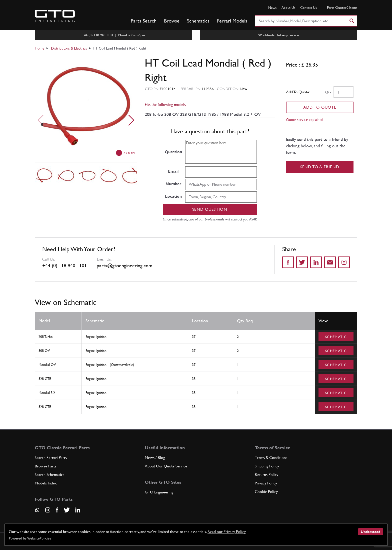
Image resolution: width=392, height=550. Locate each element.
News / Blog (155, 458)
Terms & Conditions (271, 458)
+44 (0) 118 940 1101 (64, 265)
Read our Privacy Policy (227, 532)
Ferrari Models (232, 21)
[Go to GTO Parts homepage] (55, 16)
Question (173, 152)
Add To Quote (320, 107)
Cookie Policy (266, 492)
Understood (370, 532)
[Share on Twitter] (302, 262)
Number (173, 184)
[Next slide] (131, 120)
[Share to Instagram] (344, 262)
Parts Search (144, 21)
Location (173, 196)
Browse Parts (45, 466)
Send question (210, 209)
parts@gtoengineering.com (124, 265)
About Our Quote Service (166, 466)
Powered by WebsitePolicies (30, 538)
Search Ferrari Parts (51, 458)
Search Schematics (49, 475)
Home (39, 48)
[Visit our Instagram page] (48, 510)
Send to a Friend (320, 167)
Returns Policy (266, 475)
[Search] (351, 21)
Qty (328, 92)
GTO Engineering (159, 492)
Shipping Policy (267, 466)
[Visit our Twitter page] (67, 510)
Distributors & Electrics (69, 48)
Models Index (46, 483)
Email (173, 171)
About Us (288, 8)
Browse (172, 21)
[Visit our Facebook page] (57, 510)
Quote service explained (305, 119)
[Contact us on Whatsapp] (37, 512)
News (272, 8)
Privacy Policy (266, 483)
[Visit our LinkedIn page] (78, 510)
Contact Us (308, 8)
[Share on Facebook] (288, 262)
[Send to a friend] (330, 262)
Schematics (198, 21)
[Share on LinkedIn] (316, 262)
